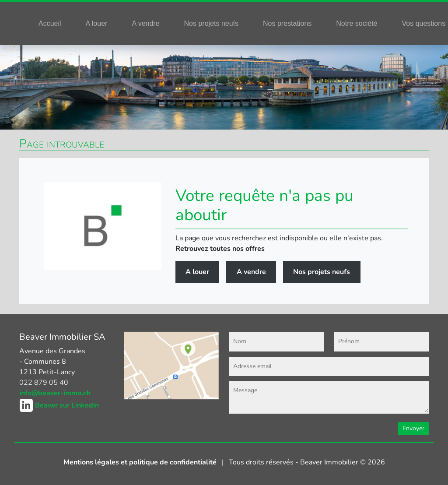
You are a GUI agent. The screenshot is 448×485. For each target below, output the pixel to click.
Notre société (357, 23)
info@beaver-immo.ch (55, 393)
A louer (97, 23)
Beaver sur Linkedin (67, 405)
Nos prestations (287, 23)
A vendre (145, 23)
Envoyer (413, 428)
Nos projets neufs (212, 23)
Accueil (50, 23)
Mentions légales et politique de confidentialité (141, 462)
